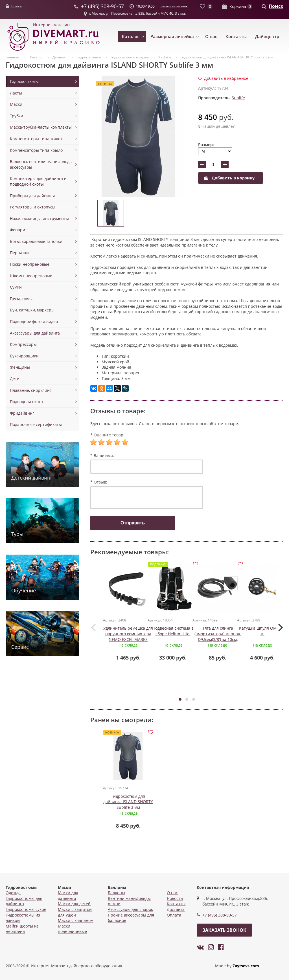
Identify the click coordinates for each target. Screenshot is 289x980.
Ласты (16, 93)
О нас (211, 36)
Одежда (13, 893)
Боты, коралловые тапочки (36, 241)
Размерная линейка (172, 36)
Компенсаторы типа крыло (36, 150)
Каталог (131, 36)
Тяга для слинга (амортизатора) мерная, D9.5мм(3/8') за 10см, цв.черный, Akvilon (218, 637)
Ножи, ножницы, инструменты (39, 218)
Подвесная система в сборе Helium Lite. (173, 631)
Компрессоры (23, 344)
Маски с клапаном (76, 920)
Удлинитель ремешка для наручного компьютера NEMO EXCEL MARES (128, 634)
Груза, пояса (22, 299)
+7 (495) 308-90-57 (220, 915)
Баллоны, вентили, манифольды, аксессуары (42, 164)
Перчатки (19, 253)
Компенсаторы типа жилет (36, 139)
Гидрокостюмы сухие (26, 909)
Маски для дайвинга (68, 896)
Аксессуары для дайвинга (35, 333)
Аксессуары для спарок (130, 909)
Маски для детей (74, 904)
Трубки (17, 116)
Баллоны (116, 893)
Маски (16, 104)
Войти (17, 6)
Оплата (174, 915)
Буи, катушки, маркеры (32, 310)
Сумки (16, 287)
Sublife (238, 98)
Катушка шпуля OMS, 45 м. (263, 631)
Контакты (236, 36)
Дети (15, 379)
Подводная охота (26, 402)
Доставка (176, 909)
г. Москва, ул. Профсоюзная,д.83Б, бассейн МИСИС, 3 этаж (137, 13)
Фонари (17, 230)
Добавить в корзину (229, 178)
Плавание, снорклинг (31, 390)
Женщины (20, 367)
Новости (175, 898)
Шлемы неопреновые (31, 276)
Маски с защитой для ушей (75, 912)
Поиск (276, 6)
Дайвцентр (267, 36)
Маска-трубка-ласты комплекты (41, 127)
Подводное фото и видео (34, 321)
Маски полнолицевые (72, 929)
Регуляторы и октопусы (33, 207)
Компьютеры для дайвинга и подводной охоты (38, 181)
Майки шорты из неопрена (22, 929)
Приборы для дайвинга (33, 196)
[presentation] (93, 627)
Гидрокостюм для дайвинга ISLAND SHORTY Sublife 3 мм (128, 802)
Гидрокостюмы (24, 81)
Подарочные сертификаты (36, 424)
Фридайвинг (22, 413)
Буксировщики (24, 356)
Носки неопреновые (30, 264)
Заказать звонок (174, 6)
